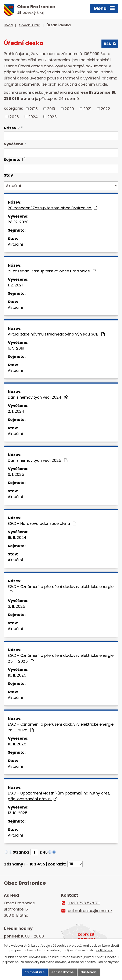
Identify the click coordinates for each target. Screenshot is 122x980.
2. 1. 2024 (16, 411)
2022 (105, 109)
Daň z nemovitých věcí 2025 (38, 460)
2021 (87, 109)
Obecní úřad (30, 25)
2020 (69, 109)
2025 (52, 117)
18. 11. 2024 (17, 537)
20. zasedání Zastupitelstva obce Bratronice (53, 208)
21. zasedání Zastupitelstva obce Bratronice (52, 271)
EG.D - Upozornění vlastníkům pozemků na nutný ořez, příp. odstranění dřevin (59, 796)
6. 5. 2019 (16, 348)
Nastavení (89, 972)
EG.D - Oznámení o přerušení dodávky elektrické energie (61, 589)
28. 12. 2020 (18, 222)
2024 (33, 117)
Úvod (8, 25)
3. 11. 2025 (17, 606)
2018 (34, 109)
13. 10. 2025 (18, 813)
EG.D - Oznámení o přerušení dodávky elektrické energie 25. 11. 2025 (61, 658)
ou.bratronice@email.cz (90, 911)
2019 (51, 109)
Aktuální (15, 244)
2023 (14, 117)
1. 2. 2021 (15, 285)
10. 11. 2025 (17, 675)
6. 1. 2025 (16, 474)
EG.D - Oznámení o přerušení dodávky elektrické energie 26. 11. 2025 (61, 727)
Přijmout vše (35, 972)
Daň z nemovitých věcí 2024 (38, 397)
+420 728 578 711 (84, 903)
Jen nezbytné (63, 972)
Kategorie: (13, 108)
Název (12, 128)
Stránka (21, 852)
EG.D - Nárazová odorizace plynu (42, 523)
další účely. (105, 950)
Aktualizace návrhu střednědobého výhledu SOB (56, 334)
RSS (110, 44)
